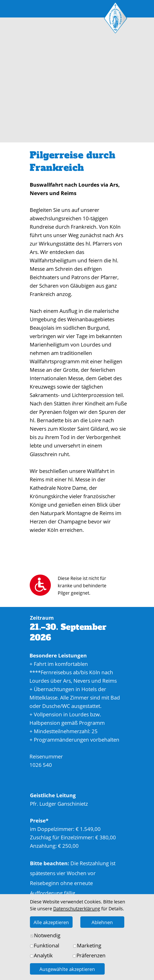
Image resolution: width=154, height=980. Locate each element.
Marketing (89, 945)
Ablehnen (102, 922)
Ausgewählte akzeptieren (67, 969)
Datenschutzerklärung (77, 909)
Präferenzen (91, 955)
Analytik (43, 955)
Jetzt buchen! (77, 926)
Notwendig (47, 935)
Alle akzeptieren (51, 922)
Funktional (47, 945)
